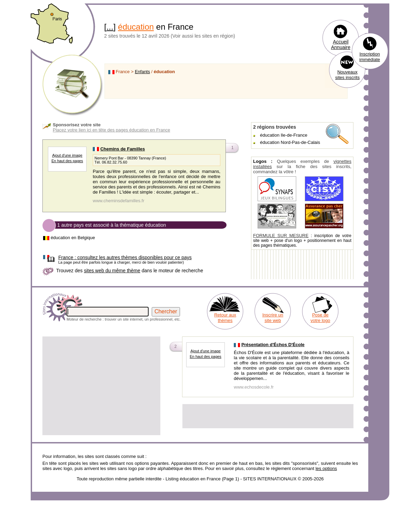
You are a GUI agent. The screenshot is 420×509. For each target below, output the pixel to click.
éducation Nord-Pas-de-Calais (290, 142)
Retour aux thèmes (225, 318)
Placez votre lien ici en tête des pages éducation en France (111, 130)
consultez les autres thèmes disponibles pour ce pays (125, 257)
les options (326, 468)
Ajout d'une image (67, 155)
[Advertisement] (101, 386)
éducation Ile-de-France (284, 135)
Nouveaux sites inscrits (347, 75)
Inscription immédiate (370, 57)
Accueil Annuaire (341, 45)
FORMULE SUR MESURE (281, 236)
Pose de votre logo (320, 318)
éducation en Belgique (73, 238)
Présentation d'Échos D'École (273, 345)
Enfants (142, 72)
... (110, 27)
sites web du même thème (112, 271)
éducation (136, 27)
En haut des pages (67, 161)
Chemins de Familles (123, 149)
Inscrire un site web (273, 318)
